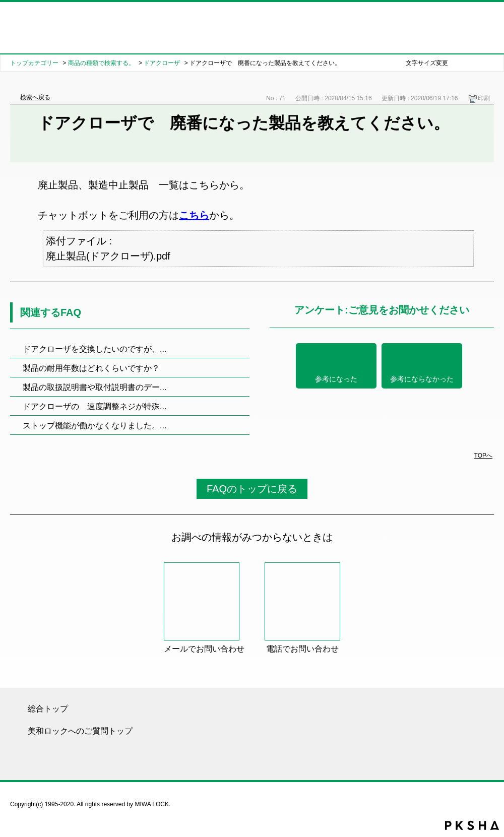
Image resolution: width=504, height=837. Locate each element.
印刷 (484, 98)
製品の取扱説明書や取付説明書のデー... (94, 387)
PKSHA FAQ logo (472, 825)
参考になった (336, 379)
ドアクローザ (162, 63)
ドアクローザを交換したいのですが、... (94, 349)
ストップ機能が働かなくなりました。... (94, 426)
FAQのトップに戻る (252, 489)
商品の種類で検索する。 (101, 63)
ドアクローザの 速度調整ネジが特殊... (94, 406)
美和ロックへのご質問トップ (80, 731)
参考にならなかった (422, 379)
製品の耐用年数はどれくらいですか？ (91, 368)
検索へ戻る (35, 97)
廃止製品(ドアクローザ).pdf (108, 256)
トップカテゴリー (34, 63)
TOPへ (483, 455)
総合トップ (48, 709)
